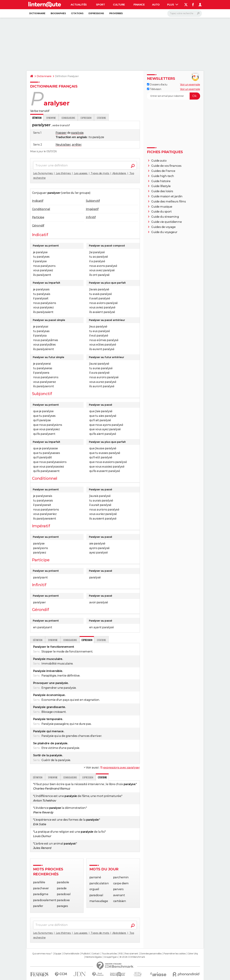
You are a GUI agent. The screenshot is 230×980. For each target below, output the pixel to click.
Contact (96, 954)
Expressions (96, 13)
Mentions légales (93, 957)
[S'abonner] (174, 96)
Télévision (154, 89)
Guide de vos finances (166, 166)
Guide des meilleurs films (168, 201)
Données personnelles (151, 954)
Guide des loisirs (162, 191)
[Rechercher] (185, 13)
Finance (139, 5)
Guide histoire (161, 181)
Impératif (92, 209)
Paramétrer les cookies (175, 954)
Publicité (86, 954)
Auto (156, 5)
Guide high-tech (163, 176)
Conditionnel (41, 209)
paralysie (77, 133)
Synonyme (51, 118)
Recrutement (131, 954)
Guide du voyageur (164, 232)
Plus (173, 5)
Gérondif (38, 226)
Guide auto (159, 161)
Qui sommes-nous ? (42, 954)
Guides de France (163, 171)
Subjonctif (93, 201)
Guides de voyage (163, 227)
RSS (121, 954)
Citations (77, 13)
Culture (119, 5)
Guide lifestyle (161, 186)
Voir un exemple (190, 85)
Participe (38, 217)
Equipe (58, 954)
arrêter (77, 145)
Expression (86, 118)
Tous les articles (109, 954)
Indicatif (38, 201)
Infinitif (91, 217)
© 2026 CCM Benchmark (132, 957)
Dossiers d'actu (157, 85)
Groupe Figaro (111, 957)
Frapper (61, 133)
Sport (100, 5)
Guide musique (162, 207)
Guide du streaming (165, 217)
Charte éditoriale (71, 954)
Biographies (58, 13)
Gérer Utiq (193, 954)
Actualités (79, 5)
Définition (38, 640)
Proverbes (116, 13)
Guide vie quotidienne (166, 222)
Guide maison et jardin (167, 196)
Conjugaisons (68, 118)
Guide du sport (161, 212)
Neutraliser (63, 145)
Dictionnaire (37, 13)
